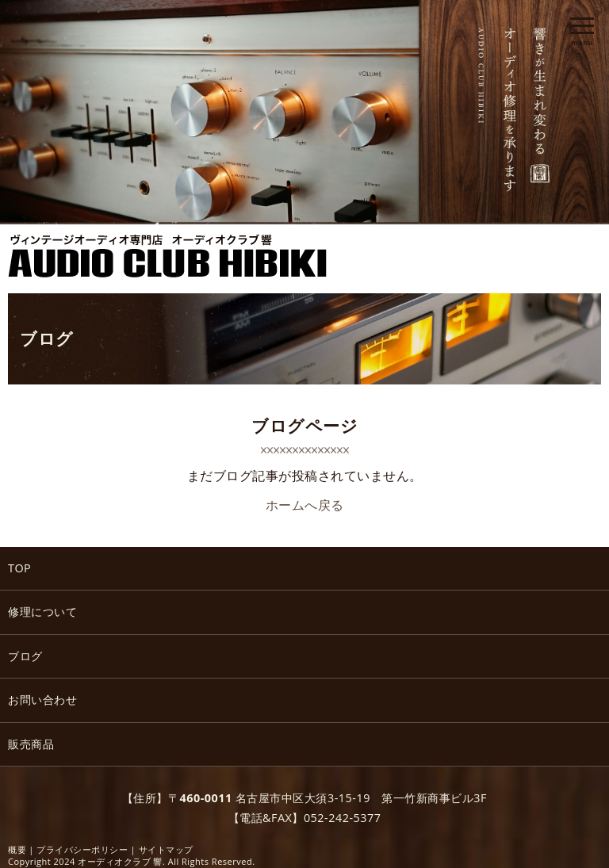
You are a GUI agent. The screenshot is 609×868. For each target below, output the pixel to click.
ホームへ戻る (305, 505)
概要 (17, 849)
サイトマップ (166, 849)
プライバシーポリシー (82, 849)
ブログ (47, 338)
